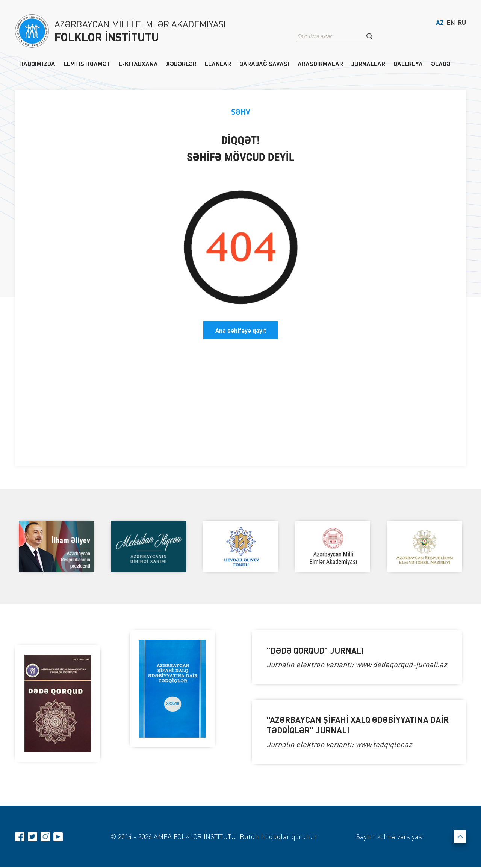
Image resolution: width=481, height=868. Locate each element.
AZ (440, 24)
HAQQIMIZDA (37, 64)
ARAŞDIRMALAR (320, 64)
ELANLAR (218, 64)
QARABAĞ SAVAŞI (264, 64)
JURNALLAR (368, 64)
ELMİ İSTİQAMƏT (87, 64)
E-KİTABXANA (138, 64)
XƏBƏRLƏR (181, 64)
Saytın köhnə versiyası (389, 837)
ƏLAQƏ (441, 64)
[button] (369, 37)
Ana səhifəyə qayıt (241, 330)
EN (451, 24)
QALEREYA (408, 64)
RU (462, 24)
